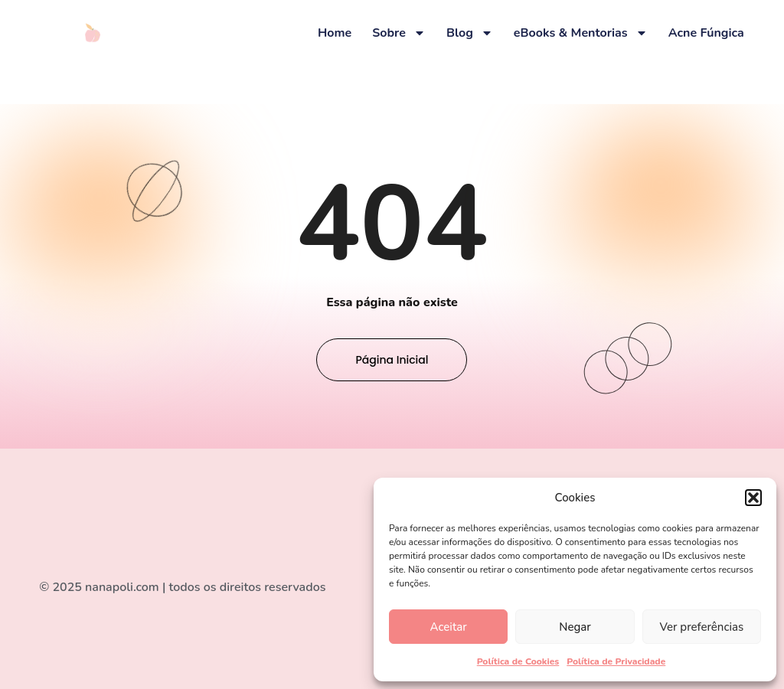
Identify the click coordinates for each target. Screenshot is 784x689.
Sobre (399, 33)
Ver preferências (701, 627)
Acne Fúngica (706, 33)
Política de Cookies (518, 661)
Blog (470, 33)
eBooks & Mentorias (581, 33)
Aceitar (449, 627)
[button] (753, 498)
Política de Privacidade (616, 661)
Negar (575, 627)
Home (335, 33)
